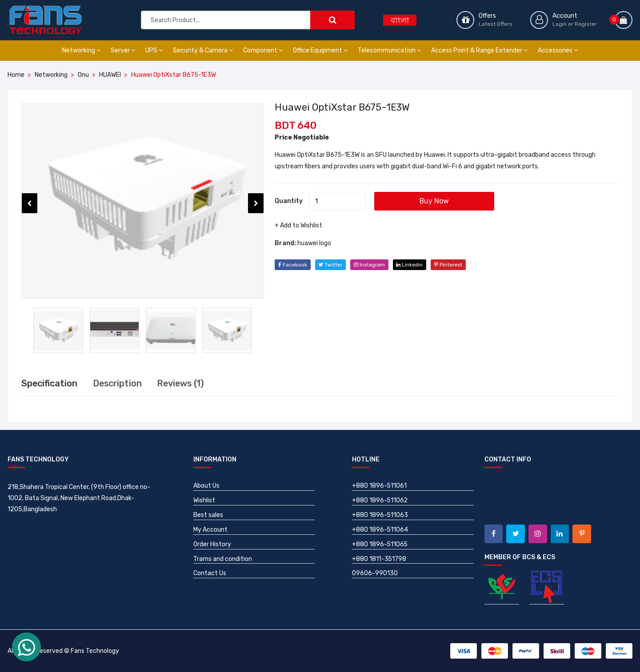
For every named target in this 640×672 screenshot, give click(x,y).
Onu (83, 75)
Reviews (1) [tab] (183, 383)
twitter (331, 265)
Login (560, 24)
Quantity (289, 201)
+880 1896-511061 (380, 486)
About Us (206, 486)
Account (565, 16)
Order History (212, 544)
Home (16, 75)
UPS (154, 50)
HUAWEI (110, 75)
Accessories (558, 50)
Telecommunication (389, 50)
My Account (210, 530)
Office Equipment (320, 50)
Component (263, 50)
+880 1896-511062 (380, 500)
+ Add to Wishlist (298, 225)
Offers (487, 16)
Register (586, 24)
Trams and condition (223, 559)
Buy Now (436, 201)
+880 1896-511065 (380, 544)
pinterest (452, 265)
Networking (81, 50)
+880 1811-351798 (379, 559)
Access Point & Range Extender (479, 50)
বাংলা (400, 20)
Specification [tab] (50, 383)
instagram (371, 265)
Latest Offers (496, 24)
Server (123, 50)
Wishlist (204, 500)
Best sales (208, 515)
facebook (293, 265)
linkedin (412, 265)
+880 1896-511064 (380, 530)
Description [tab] (118, 383)
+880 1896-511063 (380, 515)
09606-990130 (375, 574)
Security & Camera (203, 50)
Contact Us (210, 574)
